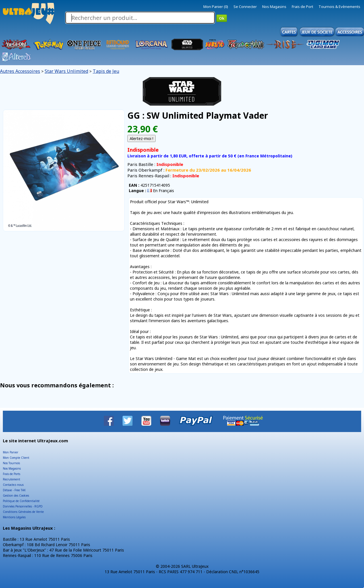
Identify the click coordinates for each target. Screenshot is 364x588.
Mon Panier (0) (216, 7)
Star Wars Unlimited (66, 71)
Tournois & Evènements (339, 7)
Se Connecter (245, 7)
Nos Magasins (274, 7)
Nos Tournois (11, 463)
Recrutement (12, 479)
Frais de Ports (12, 474)
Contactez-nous (13, 485)
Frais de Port (302, 7)
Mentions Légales (14, 517)
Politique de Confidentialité (21, 501)
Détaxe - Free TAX (14, 490)
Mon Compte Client (16, 458)
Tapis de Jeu (106, 71)
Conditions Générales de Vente (23, 512)
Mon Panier (11, 452)
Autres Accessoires (20, 71)
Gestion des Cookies (16, 496)
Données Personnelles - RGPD (23, 506)
